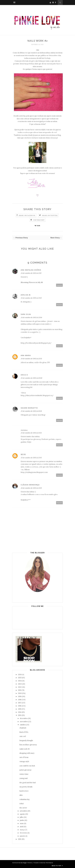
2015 (20, 709)
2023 (20, 684)
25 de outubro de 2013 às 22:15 (31, 458)
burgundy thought (26, 740)
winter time (24, 774)
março (22, 830)
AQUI (43, 130)
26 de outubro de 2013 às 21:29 (31, 488)
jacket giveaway (25, 770)
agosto (22, 814)
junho (22, 820)
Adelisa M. (26, 295)
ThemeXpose (49, 863)
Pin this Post (39, 220)
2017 (20, 703)
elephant (23, 728)
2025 (20, 678)
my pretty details (26, 787)
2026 (20, 674)
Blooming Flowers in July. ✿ (32, 282)
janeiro (23, 836)
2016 (20, 706)
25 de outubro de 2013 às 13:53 (31, 433)
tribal (22, 804)
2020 (20, 693)
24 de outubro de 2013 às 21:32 (31, 298)
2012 (20, 839)
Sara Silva (26, 314)
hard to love (24, 791)
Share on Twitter (50, 215)
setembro (24, 811)
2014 (20, 712)
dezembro (24, 718)
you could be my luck (27, 766)
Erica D (24, 375)
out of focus (24, 757)
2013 (20, 715)
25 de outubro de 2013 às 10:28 (31, 411)
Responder (59, 285)
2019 (20, 696)
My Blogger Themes (26, 863)
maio (22, 823)
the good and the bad (28, 783)
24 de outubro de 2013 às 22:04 (31, 317)
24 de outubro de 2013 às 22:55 (31, 359)
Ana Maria (26, 355)
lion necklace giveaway (28, 745)
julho (22, 817)
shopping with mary (27, 753)
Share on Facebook (27, 215)
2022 (20, 687)
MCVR (23, 454)
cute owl (23, 736)
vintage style (24, 761)
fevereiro (23, 833)
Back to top (57, 866)
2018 (20, 700)
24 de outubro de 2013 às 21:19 (31, 273)
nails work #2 (25, 749)
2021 (20, 690)
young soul (23, 778)
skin (21, 795)
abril (22, 827)
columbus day (25, 799)
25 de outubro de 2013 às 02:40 (31, 378)
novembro (24, 722)
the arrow (23, 808)
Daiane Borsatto (29, 408)
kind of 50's (24, 732)
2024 (20, 681)
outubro (23, 725)
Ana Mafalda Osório (31, 270)
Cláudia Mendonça (30, 485)
